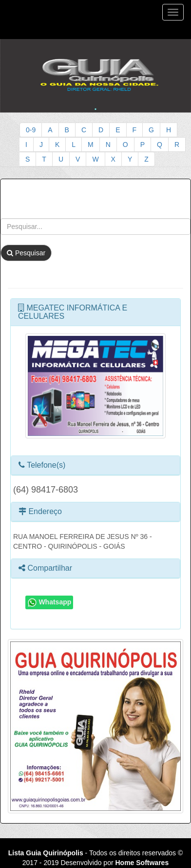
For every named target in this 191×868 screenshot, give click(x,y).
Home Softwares (142, 863)
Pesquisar (26, 253)
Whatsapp (49, 602)
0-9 (31, 130)
